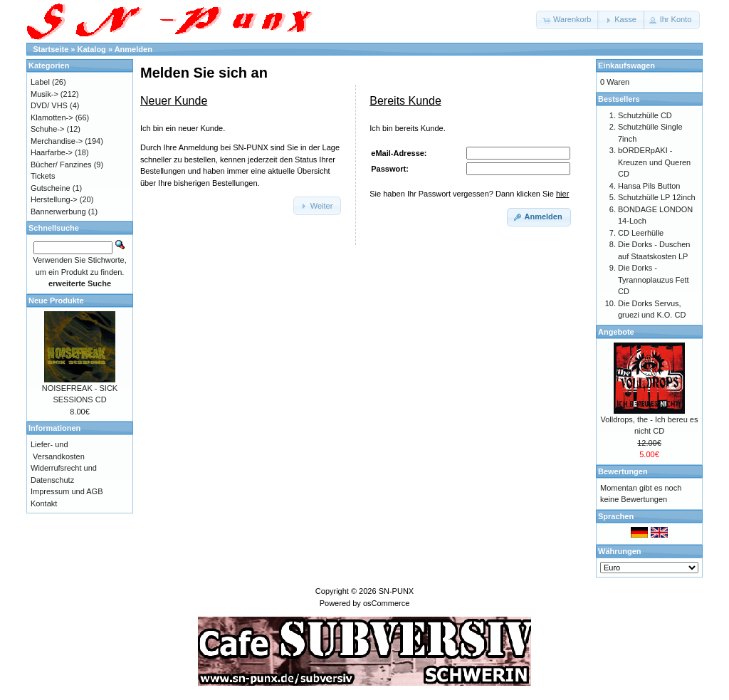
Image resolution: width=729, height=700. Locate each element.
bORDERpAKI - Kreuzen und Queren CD (654, 162)
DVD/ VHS (49, 105)
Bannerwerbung (58, 211)
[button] (568, 20)
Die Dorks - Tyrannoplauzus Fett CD (654, 280)
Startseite (51, 49)
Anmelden (133, 49)
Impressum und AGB (67, 491)
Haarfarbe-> (52, 152)
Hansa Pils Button (649, 186)
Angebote (616, 332)
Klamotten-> (52, 117)
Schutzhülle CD (645, 115)
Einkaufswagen (626, 66)
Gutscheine (51, 188)
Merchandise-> (57, 141)
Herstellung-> (54, 199)
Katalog (92, 49)
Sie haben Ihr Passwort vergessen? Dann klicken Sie (469, 194)
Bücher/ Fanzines (61, 164)
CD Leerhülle (641, 233)
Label (40, 82)
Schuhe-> (47, 129)
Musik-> (44, 94)
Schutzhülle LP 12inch (657, 197)
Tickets (43, 176)
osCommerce (386, 603)
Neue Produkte (56, 301)
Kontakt (44, 503)
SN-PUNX (397, 591)
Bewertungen (623, 471)
